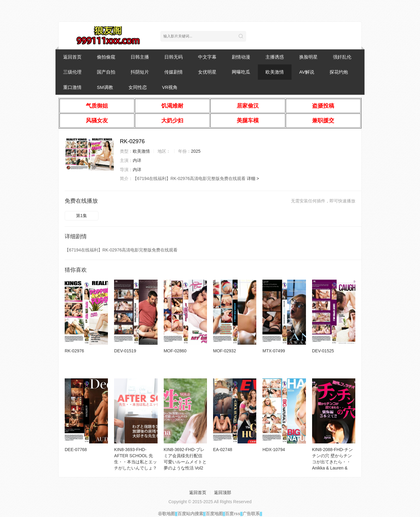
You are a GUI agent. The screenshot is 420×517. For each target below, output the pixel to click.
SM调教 (105, 87)
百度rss (233, 514)
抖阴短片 (140, 72)
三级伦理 (72, 72)
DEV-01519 (125, 351)
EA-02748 (223, 450)
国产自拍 (106, 72)
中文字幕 (207, 57)
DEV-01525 (323, 351)
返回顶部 (223, 492)
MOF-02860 (175, 351)
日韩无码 (174, 57)
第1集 (82, 216)
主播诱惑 (275, 57)
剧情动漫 (241, 57)
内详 (137, 160)
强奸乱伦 (342, 57)
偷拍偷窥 (106, 57)
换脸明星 (308, 57)
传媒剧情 (174, 72)
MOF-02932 (225, 351)
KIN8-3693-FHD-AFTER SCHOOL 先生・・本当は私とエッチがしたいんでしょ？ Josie (136, 462)
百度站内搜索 (190, 514)
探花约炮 (339, 72)
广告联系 (251, 514)
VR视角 (170, 87)
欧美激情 (275, 72)
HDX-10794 (274, 450)
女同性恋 (138, 87)
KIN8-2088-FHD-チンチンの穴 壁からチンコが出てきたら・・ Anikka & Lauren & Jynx (332, 462)
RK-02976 (74, 351)
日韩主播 (140, 57)
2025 (196, 151)
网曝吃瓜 (241, 72)
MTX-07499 (274, 351)
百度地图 (214, 514)
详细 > (253, 178)
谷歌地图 (166, 514)
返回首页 (72, 57)
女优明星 (207, 72)
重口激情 (72, 87)
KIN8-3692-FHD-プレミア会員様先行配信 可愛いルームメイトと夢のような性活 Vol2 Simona (185, 462)
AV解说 (307, 72)
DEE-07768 (76, 450)
